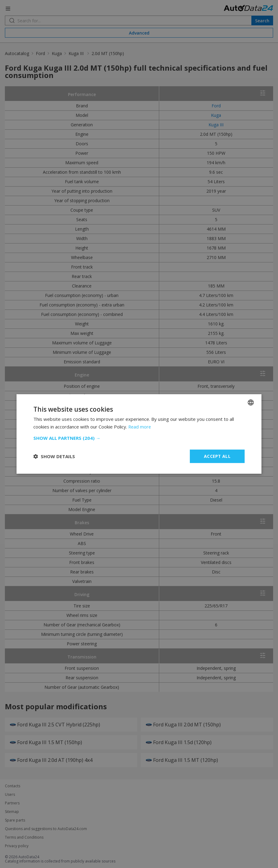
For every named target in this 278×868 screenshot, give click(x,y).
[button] (139, 438)
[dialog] (139, 434)
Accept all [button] (217, 456)
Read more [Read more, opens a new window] (140, 427)
